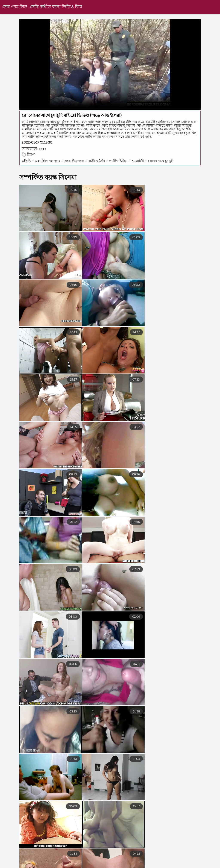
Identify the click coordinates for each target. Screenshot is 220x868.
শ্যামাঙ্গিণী (138, 161)
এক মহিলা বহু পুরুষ (48, 161)
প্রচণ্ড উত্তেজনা (75, 161)
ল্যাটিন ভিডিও (119, 161)
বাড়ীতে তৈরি (97, 161)
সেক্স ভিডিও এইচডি (171, 862)
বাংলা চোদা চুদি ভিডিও (50, 862)
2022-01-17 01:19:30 (37, 142)
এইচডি (27, 161)
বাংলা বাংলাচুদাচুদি (132, 862)
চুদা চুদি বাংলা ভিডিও (92, 862)
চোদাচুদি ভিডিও (12, 862)
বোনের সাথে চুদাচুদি (161, 161)
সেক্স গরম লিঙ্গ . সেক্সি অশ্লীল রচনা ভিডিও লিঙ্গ (42, 7)
